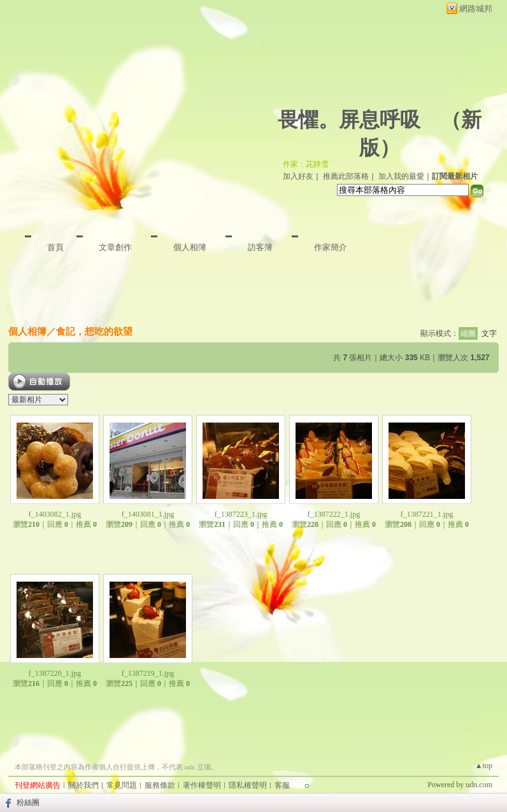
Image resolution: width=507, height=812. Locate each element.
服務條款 (160, 785)
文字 (489, 333)
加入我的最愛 (401, 176)
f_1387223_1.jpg (241, 514)
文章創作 (115, 247)
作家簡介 (331, 247)
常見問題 (122, 785)
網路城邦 (476, 9)
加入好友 (298, 176)
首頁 (55, 247)
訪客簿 (260, 247)
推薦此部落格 (346, 176)
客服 (282, 785)
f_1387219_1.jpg (148, 673)
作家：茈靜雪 (306, 164)
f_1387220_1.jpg (55, 673)
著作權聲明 (202, 785)
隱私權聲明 (248, 785)
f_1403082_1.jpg (55, 514)
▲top (484, 766)
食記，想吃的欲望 (94, 331)
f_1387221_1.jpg (427, 514)
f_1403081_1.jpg (148, 514)
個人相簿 (190, 247)
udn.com (479, 785)
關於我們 (83, 785)
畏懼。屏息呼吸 (349, 120)
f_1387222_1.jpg (334, 514)
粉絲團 (28, 802)
